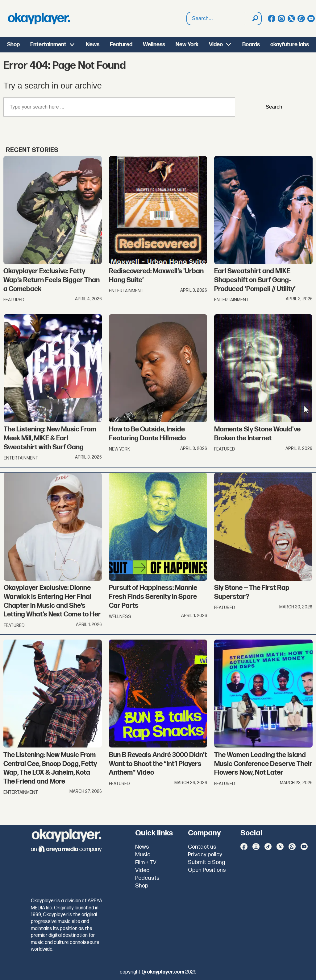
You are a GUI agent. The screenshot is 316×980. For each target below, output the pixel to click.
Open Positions (207, 870)
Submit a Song (207, 862)
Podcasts (147, 878)
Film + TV (146, 863)
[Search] (255, 19)
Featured (121, 45)
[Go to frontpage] (39, 19)
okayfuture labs (290, 45)
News (93, 45)
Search (187, 12)
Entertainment (48, 45)
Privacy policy (205, 855)
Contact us (202, 847)
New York (187, 45)
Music (143, 855)
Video (216, 45)
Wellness (154, 45)
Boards (251, 45)
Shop (13, 45)
